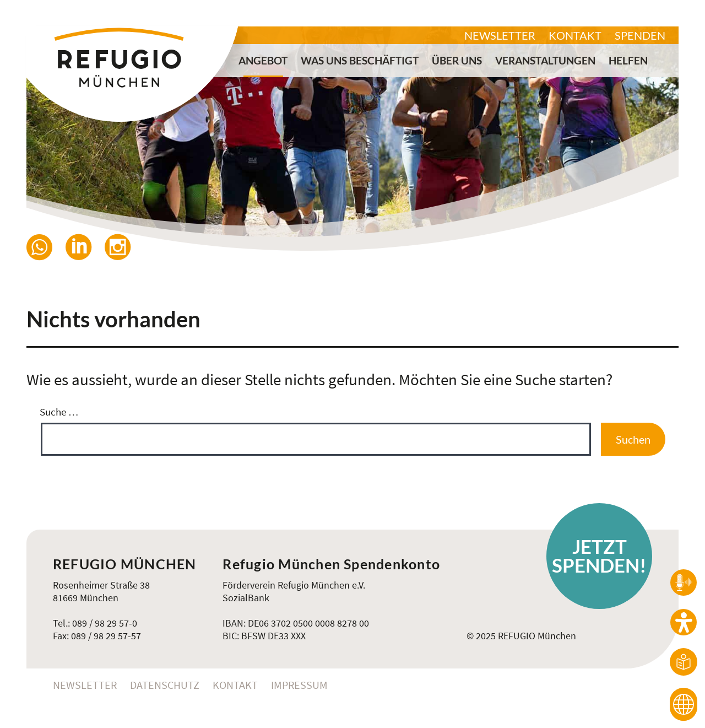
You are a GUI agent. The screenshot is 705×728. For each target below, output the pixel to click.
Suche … (59, 412)
